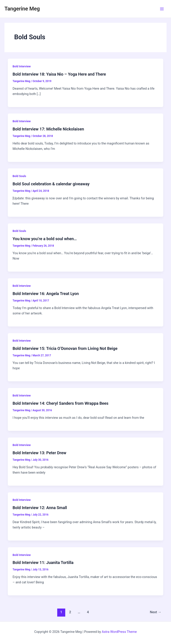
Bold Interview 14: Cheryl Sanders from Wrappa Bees (60, 403)
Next (156, 612)
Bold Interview (22, 66)
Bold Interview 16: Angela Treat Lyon (46, 294)
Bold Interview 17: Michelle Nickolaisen (48, 129)
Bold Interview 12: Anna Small (40, 508)
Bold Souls (19, 176)
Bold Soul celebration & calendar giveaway (51, 184)
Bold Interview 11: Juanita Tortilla (43, 562)
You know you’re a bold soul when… (45, 239)
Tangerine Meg (22, 9)
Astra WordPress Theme (119, 632)
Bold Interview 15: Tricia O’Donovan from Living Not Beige (65, 348)
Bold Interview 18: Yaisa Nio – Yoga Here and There (59, 74)
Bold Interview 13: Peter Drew (39, 453)
